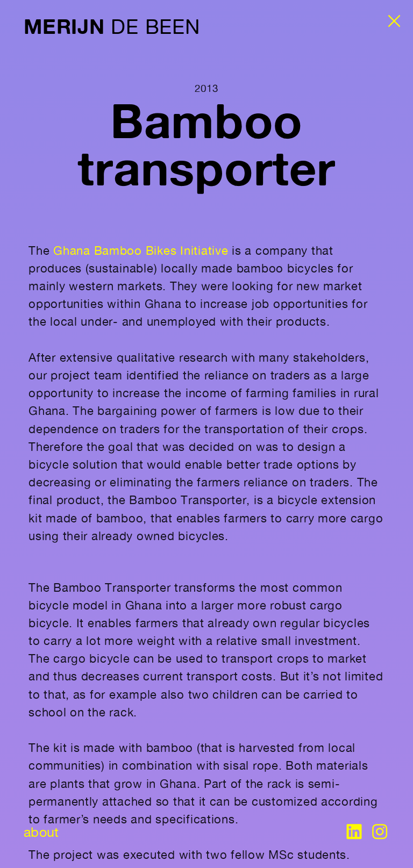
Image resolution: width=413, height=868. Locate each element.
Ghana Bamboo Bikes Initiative (141, 250)
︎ (354, 832)
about (41, 832)
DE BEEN (112, 27)
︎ (380, 832)
